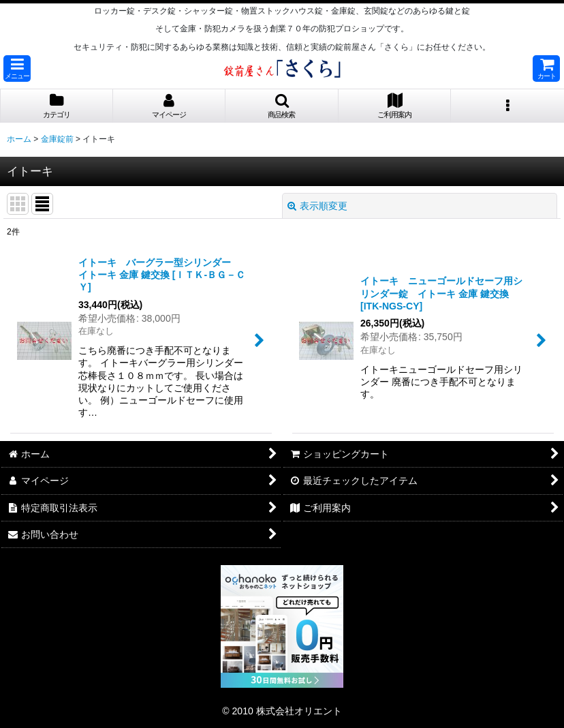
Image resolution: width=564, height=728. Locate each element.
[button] (17, 69)
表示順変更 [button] (317, 206)
